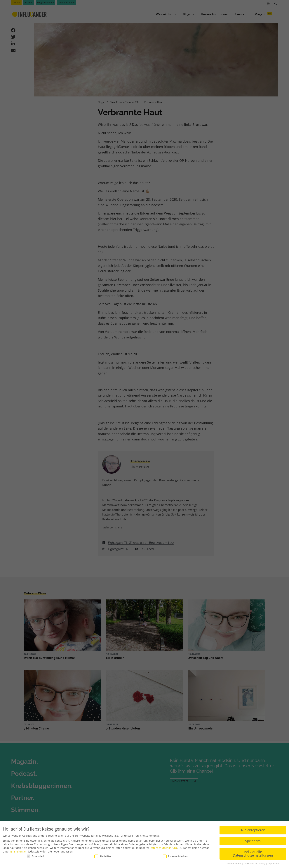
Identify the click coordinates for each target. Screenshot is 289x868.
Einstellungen (19, 851)
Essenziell (35, 856)
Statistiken (103, 856)
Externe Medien (175, 856)
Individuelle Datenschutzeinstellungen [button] (253, 854)
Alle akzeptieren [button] (253, 830)
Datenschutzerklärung (164, 848)
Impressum (273, 863)
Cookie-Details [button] (234, 863)
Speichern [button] (253, 841)
